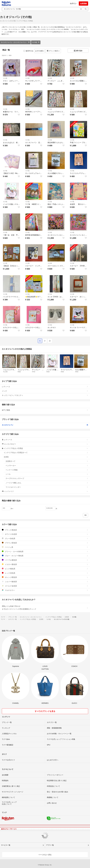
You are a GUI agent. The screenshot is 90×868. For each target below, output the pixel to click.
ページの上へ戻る (45, 855)
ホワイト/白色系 (45, 534)
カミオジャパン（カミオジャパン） (15, 42)
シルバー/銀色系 (45, 582)
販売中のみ (28, 51)
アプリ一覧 (50, 845)
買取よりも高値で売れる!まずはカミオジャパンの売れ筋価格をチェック (45, 608)
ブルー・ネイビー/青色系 (45, 556)
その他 (36, 42)
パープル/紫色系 (45, 560)
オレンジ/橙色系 (45, 577)
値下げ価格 (45, 410)
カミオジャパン (45, 425)
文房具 (46, 457)
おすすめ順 (40, 51)
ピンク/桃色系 (45, 569)
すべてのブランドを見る (45, 711)
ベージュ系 (45, 547)
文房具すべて (47, 461)
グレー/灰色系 (45, 538)
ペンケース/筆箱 (47, 470)
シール (47, 474)
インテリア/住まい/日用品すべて (46, 453)
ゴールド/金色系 (45, 586)
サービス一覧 (6, 845)
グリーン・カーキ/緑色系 (45, 551)
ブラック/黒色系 (45, 530)
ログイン (73, 4)
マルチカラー (45, 590)
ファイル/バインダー (47, 487)
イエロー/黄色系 (45, 564)
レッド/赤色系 (45, 573)
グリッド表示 (53, 51)
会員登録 (83, 4)
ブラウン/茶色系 (45, 543)
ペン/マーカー (47, 466)
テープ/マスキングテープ (47, 478)
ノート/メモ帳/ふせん (47, 483)
